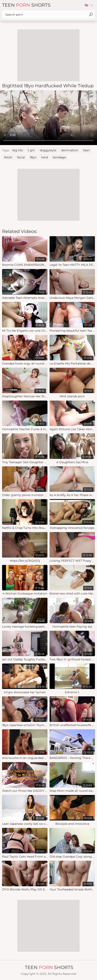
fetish (8, 157)
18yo (33, 157)
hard (45, 157)
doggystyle (48, 150)
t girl (31, 150)
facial (21, 157)
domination (70, 150)
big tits (18, 150)
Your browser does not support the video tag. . (48, 118)
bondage (59, 157)
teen (86, 150)
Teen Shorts (26, 5)
